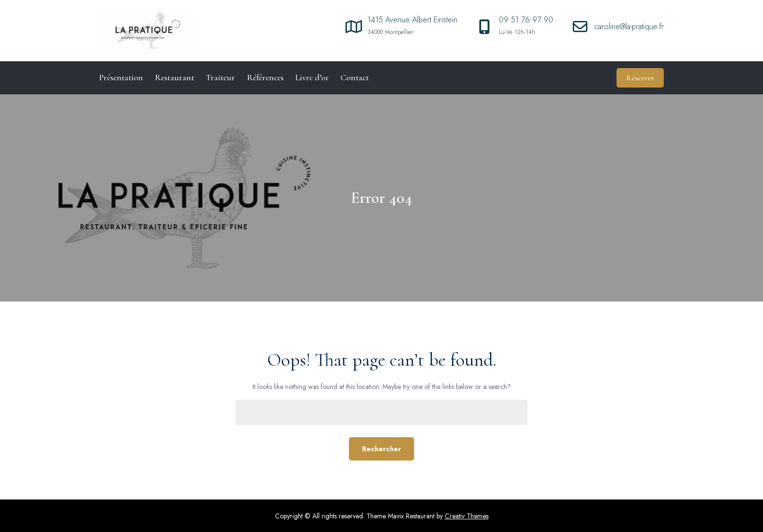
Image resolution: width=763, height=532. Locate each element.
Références (265, 77)
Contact (355, 77)
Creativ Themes (467, 516)
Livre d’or (312, 77)
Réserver (640, 78)
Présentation (121, 77)
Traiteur (220, 77)
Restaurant (174, 77)
